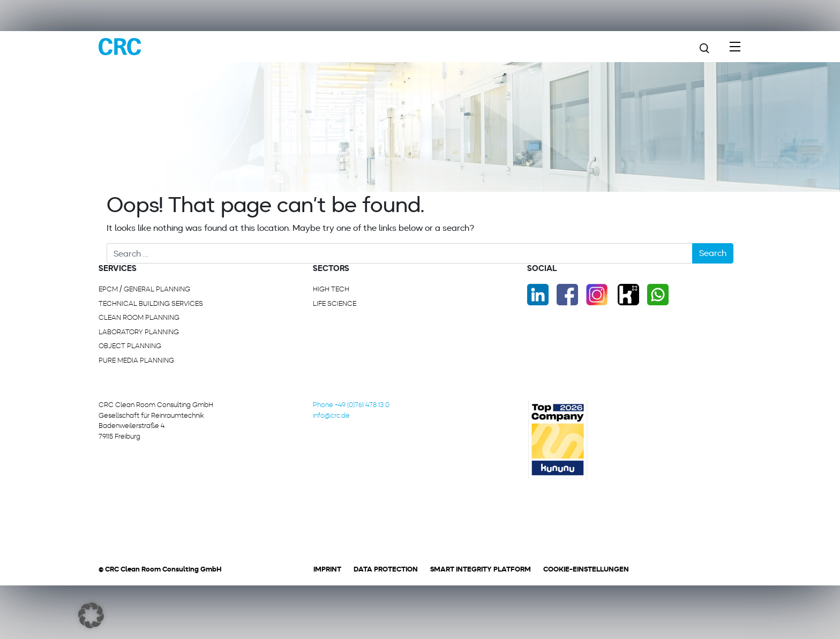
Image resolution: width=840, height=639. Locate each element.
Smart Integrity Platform (481, 569)
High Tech (331, 289)
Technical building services (151, 303)
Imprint (327, 569)
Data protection (386, 569)
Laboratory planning (139, 332)
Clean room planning (139, 317)
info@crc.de (331, 415)
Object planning (130, 346)
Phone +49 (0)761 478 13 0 (351, 405)
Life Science (335, 303)
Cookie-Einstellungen (586, 569)
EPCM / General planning (144, 289)
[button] (91, 615)
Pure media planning (136, 360)
